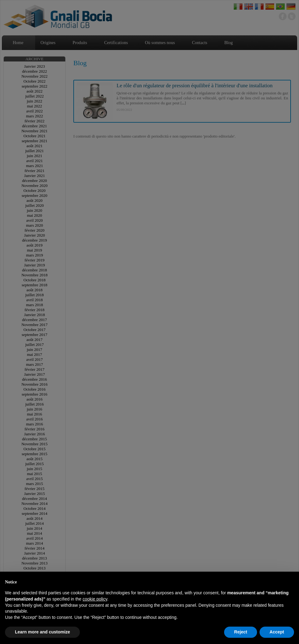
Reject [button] (241, 632)
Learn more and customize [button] (42, 632)
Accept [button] (277, 632)
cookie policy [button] (95, 599)
